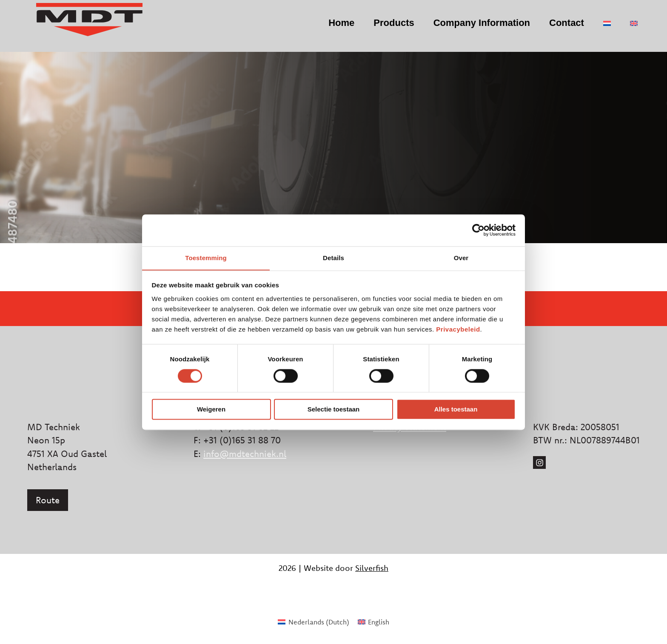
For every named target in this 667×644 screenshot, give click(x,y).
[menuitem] (598, 29)
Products (385, 28)
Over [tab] (461, 257)
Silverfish (372, 568)
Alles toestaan (456, 410)
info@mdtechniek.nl (245, 454)
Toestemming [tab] (206, 257)
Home (332, 28)
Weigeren (211, 410)
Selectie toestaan (334, 410)
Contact (558, 28)
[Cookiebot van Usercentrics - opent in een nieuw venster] (478, 230)
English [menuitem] (379, 622)
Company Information (473, 28)
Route (48, 500)
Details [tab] (333, 257)
